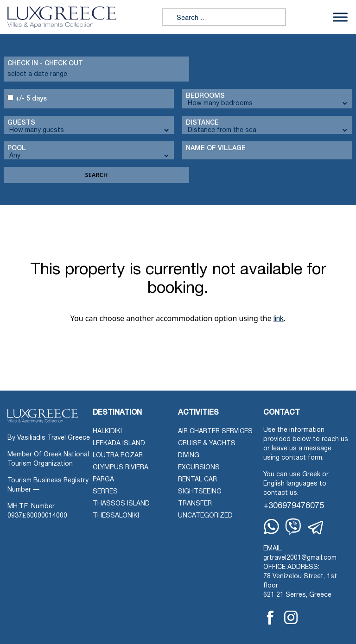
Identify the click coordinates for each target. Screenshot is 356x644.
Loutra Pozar (118, 456)
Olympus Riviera (121, 468)
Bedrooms (205, 96)
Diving (189, 456)
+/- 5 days (27, 98)
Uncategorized (205, 516)
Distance (202, 123)
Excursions (199, 468)
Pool (17, 148)
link (279, 319)
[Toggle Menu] (340, 17)
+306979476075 (294, 506)
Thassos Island (121, 504)
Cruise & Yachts (207, 444)
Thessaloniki (116, 516)
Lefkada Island (119, 444)
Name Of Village (216, 148)
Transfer (195, 504)
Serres (105, 492)
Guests (21, 123)
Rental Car (197, 480)
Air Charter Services (215, 432)
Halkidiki (107, 432)
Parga (103, 480)
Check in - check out (45, 64)
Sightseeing (200, 492)
